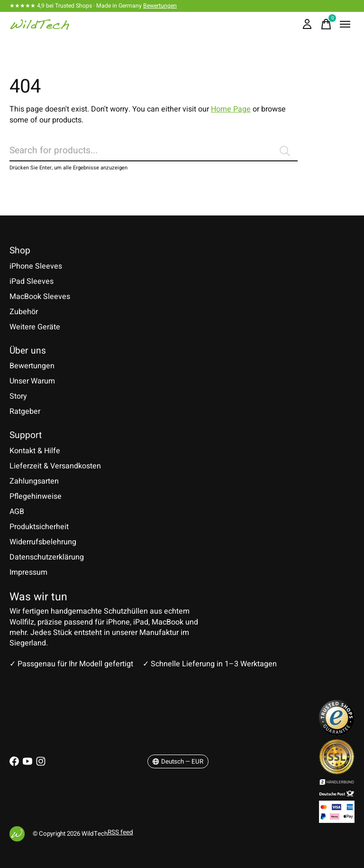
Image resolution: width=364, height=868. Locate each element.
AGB (17, 512)
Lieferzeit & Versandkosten (55, 466)
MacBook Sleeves (40, 297)
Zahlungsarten (34, 481)
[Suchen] (154, 151)
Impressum (28, 572)
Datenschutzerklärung (47, 557)
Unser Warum (32, 381)
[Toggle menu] (345, 24)
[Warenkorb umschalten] (326, 24)
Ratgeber (25, 411)
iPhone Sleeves (36, 266)
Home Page (231, 109)
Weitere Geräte (35, 327)
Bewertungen (160, 6)
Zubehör (24, 312)
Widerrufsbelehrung (43, 542)
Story (18, 396)
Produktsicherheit (39, 527)
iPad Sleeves (32, 281)
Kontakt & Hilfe (35, 451)
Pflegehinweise (36, 496)
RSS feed (120, 832)
